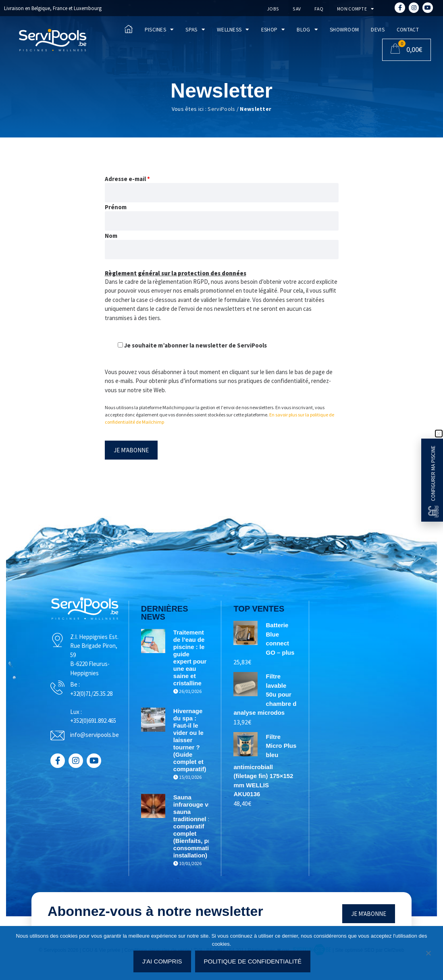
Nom (111, 236)
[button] (439, 434)
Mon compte (354, 9)
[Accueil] (53, 40)
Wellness (233, 30)
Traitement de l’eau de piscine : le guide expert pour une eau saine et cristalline (202, 661)
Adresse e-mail (127, 179)
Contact (408, 30)
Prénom (116, 207)
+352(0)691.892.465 (119, 727)
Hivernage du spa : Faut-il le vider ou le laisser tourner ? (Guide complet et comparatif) (204, 747)
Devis (378, 30)
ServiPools (221, 109)
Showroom (344, 30)
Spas (195, 30)
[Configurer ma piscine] (433, 512)
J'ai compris (164, 963)
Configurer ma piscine (433, 473)
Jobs (271, 9)
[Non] (428, 956)
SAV (295, 9)
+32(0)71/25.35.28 (118, 700)
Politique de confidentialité (255, 963)
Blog (307, 30)
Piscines (159, 30)
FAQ (317, 9)
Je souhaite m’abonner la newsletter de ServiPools (192, 345)
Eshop (273, 30)
